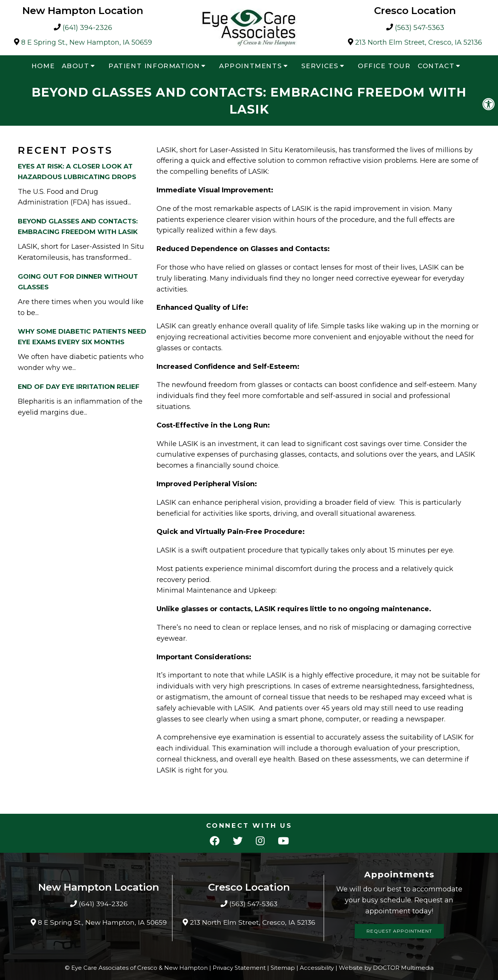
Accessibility (317, 968)
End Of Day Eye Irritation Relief (79, 387)
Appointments (251, 66)
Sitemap (283, 968)
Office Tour (384, 66)
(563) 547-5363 (420, 28)
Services (320, 66)
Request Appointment (399, 931)
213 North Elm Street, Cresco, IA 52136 (419, 43)
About (76, 66)
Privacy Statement (239, 968)
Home (43, 66)
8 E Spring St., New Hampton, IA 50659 (87, 43)
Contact (436, 66)
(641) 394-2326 (87, 28)
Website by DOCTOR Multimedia (386, 968)
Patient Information (154, 66)
